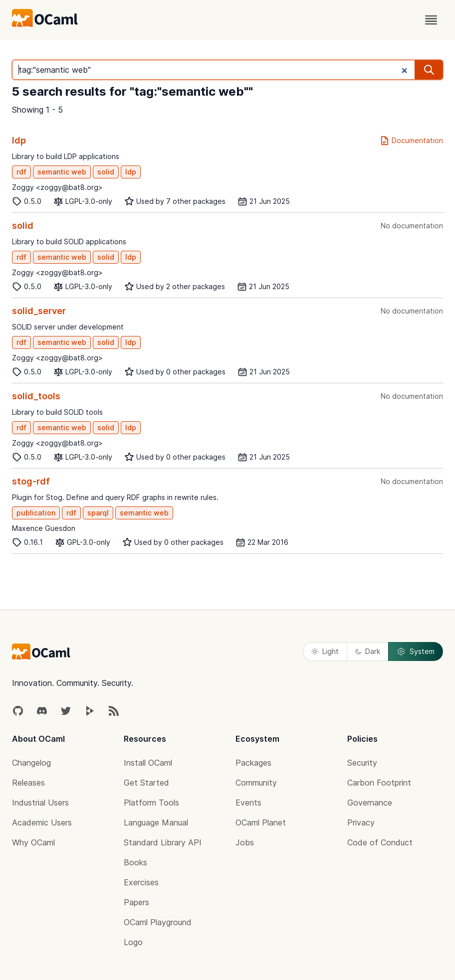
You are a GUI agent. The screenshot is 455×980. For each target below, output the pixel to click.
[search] (429, 70)
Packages (253, 763)
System (416, 652)
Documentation (411, 141)
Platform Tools (151, 803)
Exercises (141, 882)
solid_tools (36, 396)
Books (135, 862)
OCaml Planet (261, 822)
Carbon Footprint (379, 783)
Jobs (245, 842)
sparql (98, 513)
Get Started (146, 783)
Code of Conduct (380, 842)
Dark (368, 651)
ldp (19, 140)
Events (248, 803)
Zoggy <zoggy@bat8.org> (57, 187)
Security (362, 763)
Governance (370, 803)
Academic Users (42, 822)
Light (325, 651)
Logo (133, 942)
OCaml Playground (158, 922)
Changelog (31, 763)
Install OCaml (148, 763)
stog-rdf (31, 481)
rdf (21, 172)
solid (106, 172)
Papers (136, 902)
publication (36, 513)
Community (256, 783)
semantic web (62, 172)
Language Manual (156, 822)
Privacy (361, 822)
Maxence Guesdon (44, 528)
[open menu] (431, 20)
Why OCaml (33, 842)
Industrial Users (40, 803)
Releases (28, 783)
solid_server (39, 311)
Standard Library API (163, 842)
